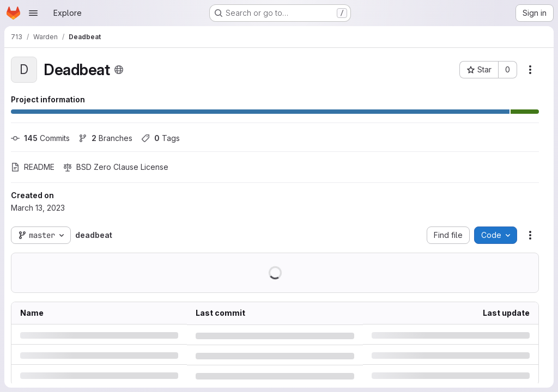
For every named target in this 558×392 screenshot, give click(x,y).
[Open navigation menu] (33, 13)
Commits (40, 138)
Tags (160, 138)
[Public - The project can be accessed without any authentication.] (119, 70)
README (33, 167)
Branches (105, 138)
